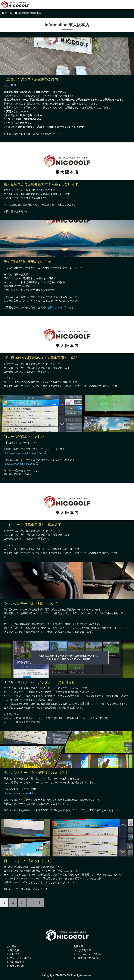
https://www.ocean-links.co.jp (19, 464)
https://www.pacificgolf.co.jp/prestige (23, 453)
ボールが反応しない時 (89, 954)
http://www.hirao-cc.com (17, 793)
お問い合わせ (55, 307)
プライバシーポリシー (22, 958)
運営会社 (14, 950)
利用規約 (14, 954)
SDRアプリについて (88, 958)
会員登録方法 (84, 950)
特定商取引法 (17, 962)
